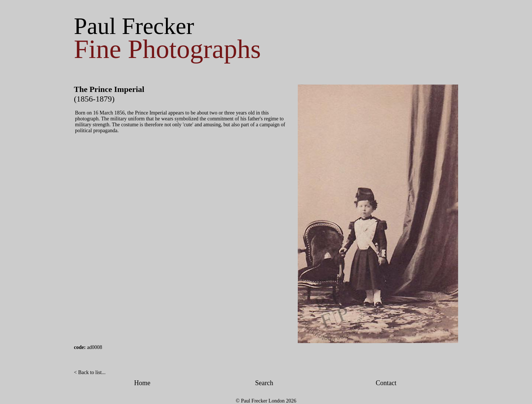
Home (142, 383)
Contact (386, 383)
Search (264, 383)
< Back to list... (90, 372)
